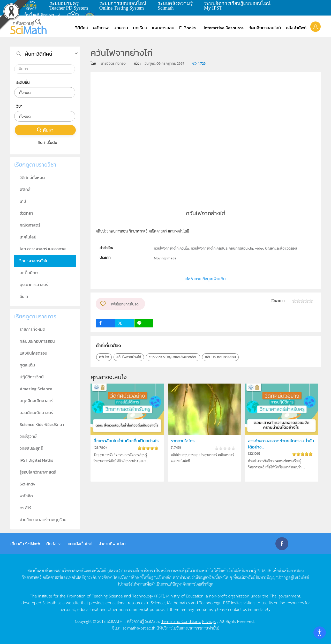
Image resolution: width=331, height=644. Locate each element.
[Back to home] (28, 26)
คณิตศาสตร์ (30, 225)
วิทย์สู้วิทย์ (28, 436)
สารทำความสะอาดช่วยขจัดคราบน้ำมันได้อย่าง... (281, 444)
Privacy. (209, 621)
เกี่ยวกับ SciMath (25, 544)
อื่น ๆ (24, 296)
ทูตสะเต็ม (27, 365)
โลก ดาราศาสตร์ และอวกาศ (43, 249)
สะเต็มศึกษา (30, 273)
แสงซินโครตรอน (33, 353)
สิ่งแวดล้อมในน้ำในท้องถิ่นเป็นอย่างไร (126, 441)
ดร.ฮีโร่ (25, 508)
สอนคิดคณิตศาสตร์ (36, 413)
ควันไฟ (104, 357)
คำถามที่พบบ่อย (112, 544)
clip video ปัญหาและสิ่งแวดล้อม (173, 357)
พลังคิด (26, 496)
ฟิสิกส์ (25, 189)
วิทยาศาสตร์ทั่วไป (34, 261)
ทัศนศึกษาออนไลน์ (265, 28)
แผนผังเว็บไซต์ (80, 544)
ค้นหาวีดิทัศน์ (39, 54)
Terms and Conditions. (181, 621)
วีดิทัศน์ (82, 28)
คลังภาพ (101, 28)
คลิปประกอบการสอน (220, 357)
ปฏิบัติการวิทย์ (32, 377)
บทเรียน (140, 28)
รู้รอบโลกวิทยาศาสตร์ (38, 472)
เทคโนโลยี (28, 237)
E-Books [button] (187, 28)
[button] (315, 26)
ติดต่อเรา (54, 544)
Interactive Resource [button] (224, 28)
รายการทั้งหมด (32, 329)
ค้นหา (45, 130)
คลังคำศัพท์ (296, 28)
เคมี (23, 201)
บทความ (121, 28)
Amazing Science (36, 389)
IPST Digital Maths (36, 460)
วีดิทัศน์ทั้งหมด (32, 177)
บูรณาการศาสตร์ (34, 284)
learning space (30, 5)
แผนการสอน (163, 28)
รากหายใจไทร (183, 441)
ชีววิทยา (26, 213)
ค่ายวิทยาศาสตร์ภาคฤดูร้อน (43, 520)
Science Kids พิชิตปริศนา (42, 424)
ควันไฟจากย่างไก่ (129, 357)
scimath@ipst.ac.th (139, 628)
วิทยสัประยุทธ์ (31, 448)
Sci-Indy (28, 484)
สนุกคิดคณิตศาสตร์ (36, 401)
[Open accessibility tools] (320, 633)
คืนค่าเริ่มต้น (45, 142)
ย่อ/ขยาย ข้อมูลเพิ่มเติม (206, 279)
